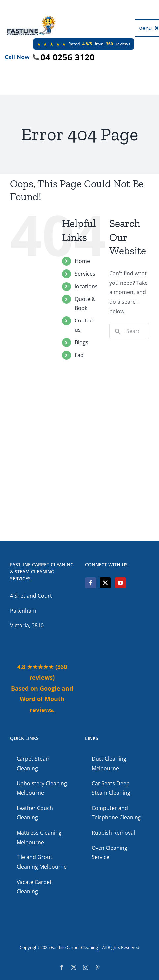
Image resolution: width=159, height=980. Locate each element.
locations (86, 286)
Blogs (81, 342)
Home (82, 261)
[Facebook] (91, 583)
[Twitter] (105, 583)
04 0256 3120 (67, 57)
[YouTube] (120, 583)
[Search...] (129, 331)
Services (85, 274)
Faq (79, 355)
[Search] (118, 331)
